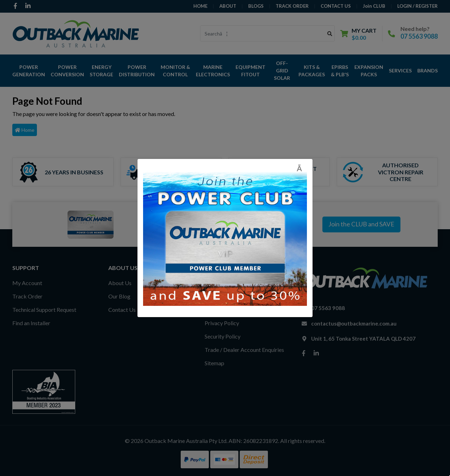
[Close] (302, 168)
